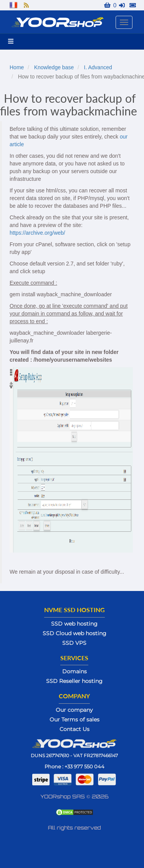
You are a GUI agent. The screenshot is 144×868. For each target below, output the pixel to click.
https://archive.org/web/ (37, 233)
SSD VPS (74, 643)
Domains (74, 671)
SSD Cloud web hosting (74, 633)
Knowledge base (54, 67)
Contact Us (74, 729)
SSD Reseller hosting (74, 681)
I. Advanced (98, 67)
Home (17, 67)
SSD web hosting (74, 624)
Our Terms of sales (74, 719)
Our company (74, 710)
